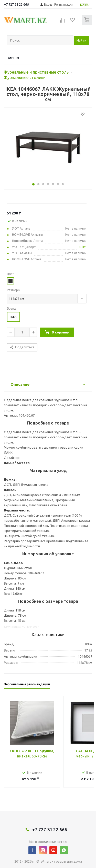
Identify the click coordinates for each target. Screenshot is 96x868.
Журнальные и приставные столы (37, 72)
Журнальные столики (25, 77)
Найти (81, 40)
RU (87, 5)
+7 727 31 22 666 (16, 4)
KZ (82, 5)
